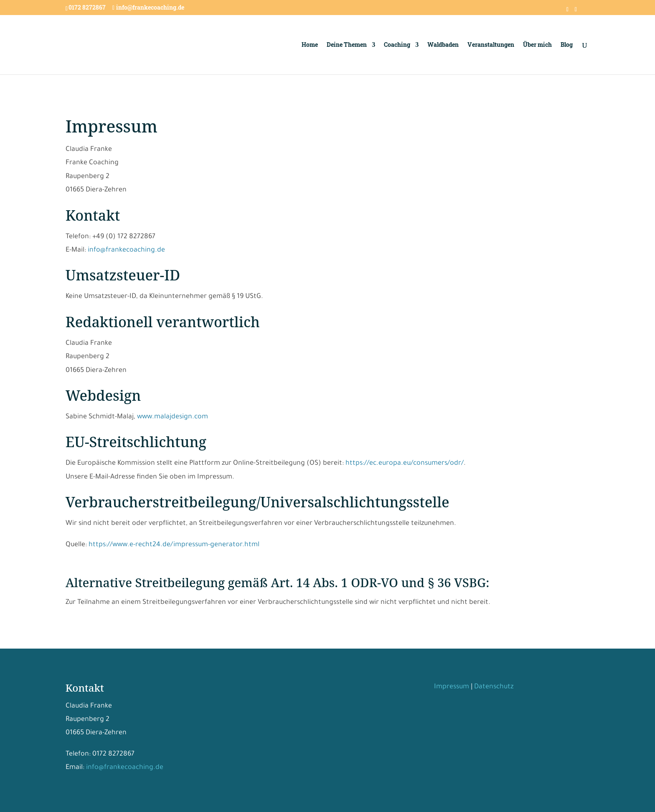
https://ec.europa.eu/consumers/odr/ (405, 463)
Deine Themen (347, 45)
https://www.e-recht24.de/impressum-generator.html (174, 545)
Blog (567, 45)
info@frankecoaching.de (126, 250)
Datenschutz (494, 687)
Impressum (452, 687)
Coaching (397, 45)
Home (310, 45)
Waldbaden (443, 45)
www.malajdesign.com (173, 417)
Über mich (537, 45)
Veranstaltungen (491, 45)
